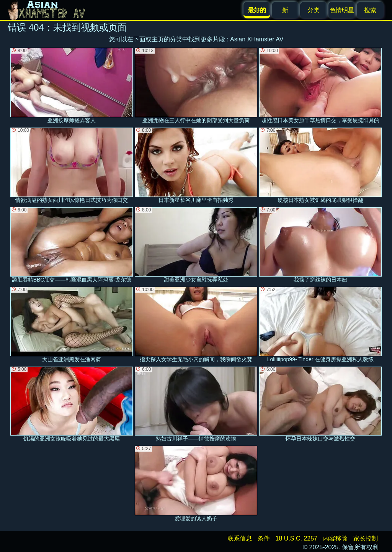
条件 (264, 538)
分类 (314, 10)
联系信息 (240, 538)
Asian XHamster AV (257, 39)
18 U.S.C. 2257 (296, 538)
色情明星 (342, 10)
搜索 (370, 10)
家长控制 (366, 538)
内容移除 (335, 538)
